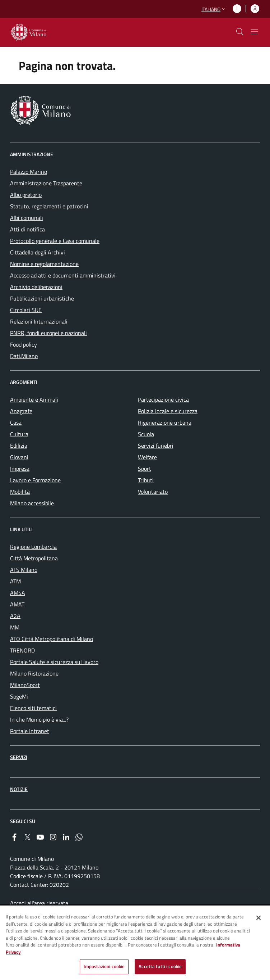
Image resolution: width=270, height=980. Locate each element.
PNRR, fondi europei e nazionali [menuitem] (48, 333)
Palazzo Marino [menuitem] (29, 172)
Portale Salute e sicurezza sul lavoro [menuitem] (54, 662)
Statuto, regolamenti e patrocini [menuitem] (49, 206)
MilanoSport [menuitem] (25, 685)
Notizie (19, 789)
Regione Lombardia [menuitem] (33, 547)
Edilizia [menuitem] (19, 446)
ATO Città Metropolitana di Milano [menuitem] (52, 639)
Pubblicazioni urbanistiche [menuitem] (42, 298)
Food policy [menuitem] (24, 344)
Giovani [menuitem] (19, 457)
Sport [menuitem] (145, 469)
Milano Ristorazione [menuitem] (34, 673)
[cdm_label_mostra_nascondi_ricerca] (240, 32)
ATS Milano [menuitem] (24, 570)
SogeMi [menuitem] (19, 696)
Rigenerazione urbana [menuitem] (165, 423)
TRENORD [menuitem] (22, 650)
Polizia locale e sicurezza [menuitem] (168, 411)
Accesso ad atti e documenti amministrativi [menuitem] (63, 275)
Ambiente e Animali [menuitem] (34, 399)
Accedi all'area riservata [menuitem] (39, 903)
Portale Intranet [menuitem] (30, 731)
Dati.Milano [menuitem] (24, 356)
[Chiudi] (259, 918)
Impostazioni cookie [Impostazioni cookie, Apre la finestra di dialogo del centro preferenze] (104, 967)
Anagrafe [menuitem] (21, 411)
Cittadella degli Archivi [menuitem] (38, 252)
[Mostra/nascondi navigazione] (254, 32)
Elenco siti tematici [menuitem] (33, 708)
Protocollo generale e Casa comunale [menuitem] (55, 241)
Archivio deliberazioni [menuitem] (36, 287)
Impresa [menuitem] (20, 469)
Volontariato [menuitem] (153, 492)
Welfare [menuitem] (147, 457)
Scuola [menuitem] (146, 434)
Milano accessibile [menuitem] (32, 503)
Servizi (19, 757)
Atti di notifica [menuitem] (27, 229)
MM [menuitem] (15, 627)
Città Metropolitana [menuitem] (34, 558)
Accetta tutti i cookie (160, 967)
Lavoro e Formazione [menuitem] (35, 480)
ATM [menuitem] (15, 581)
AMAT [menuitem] (17, 604)
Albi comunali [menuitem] (27, 218)
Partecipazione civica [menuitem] (163, 399)
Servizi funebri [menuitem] (156, 446)
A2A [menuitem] (15, 616)
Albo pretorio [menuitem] (26, 195)
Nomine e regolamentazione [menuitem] (44, 264)
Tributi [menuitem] (146, 480)
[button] (214, 9)
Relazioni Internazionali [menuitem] (39, 321)
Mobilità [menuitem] (20, 492)
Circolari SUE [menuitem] (26, 310)
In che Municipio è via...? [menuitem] (39, 719)
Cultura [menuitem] (19, 434)
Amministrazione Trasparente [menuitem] (46, 183)
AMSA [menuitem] (18, 593)
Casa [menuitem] (16, 423)
